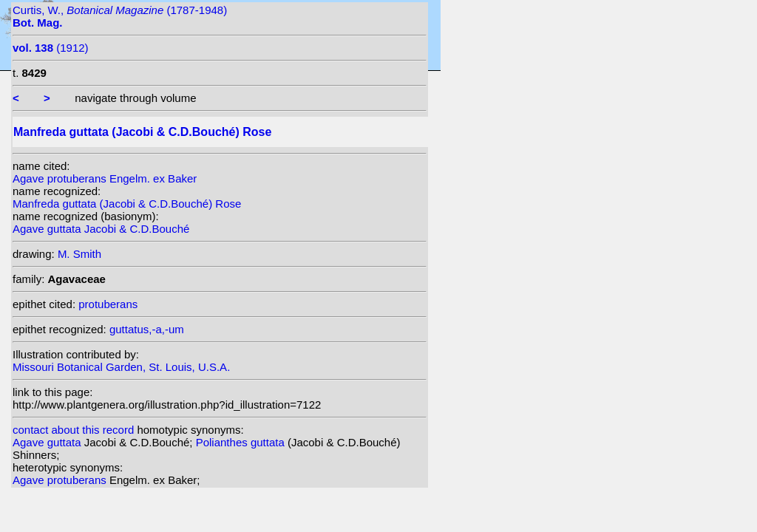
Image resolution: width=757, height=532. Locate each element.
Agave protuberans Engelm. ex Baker (105, 178)
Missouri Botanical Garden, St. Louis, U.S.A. (121, 367)
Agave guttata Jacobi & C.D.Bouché (101, 229)
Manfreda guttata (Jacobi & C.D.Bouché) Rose (127, 204)
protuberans (108, 304)
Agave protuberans (61, 480)
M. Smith (79, 254)
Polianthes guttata (242, 442)
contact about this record (73, 430)
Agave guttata (48, 442)
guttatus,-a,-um (147, 329)
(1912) (51, 48)
